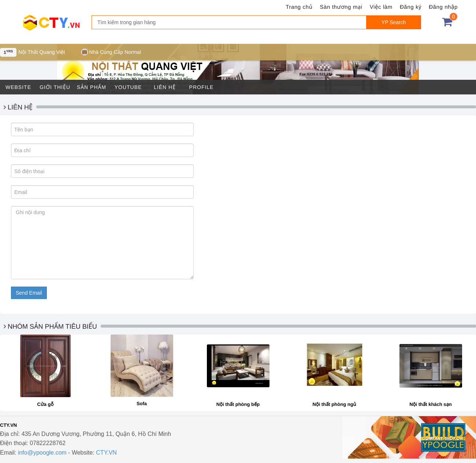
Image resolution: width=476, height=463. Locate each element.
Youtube (128, 87)
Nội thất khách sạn (431, 404)
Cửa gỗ (46, 404)
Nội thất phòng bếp (238, 404)
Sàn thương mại (341, 7)
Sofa (142, 404)
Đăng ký (411, 7)
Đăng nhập (443, 7)
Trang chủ (299, 7)
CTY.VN (106, 453)
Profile (202, 87)
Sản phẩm (92, 87)
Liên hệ (165, 87)
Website (18, 87)
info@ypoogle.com (42, 453)
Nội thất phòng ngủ (334, 404)
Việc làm (381, 7)
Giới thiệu (55, 87)
